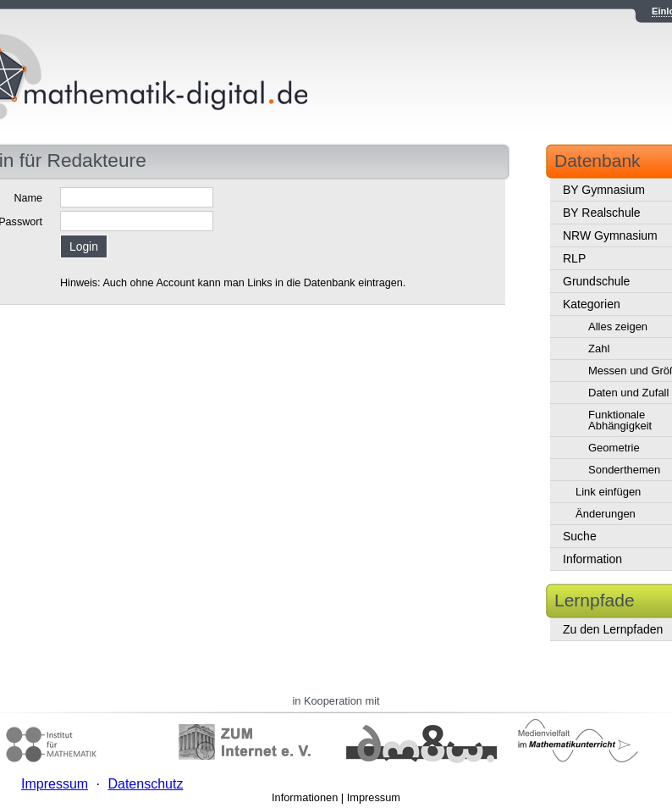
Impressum (374, 797)
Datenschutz (145, 784)
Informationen (305, 797)
